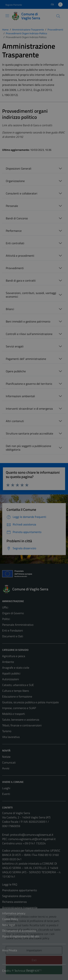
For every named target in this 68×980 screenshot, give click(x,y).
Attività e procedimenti (20, 256)
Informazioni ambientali (20, 396)
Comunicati (9, 762)
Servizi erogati (15, 346)
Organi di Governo (13, 613)
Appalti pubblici (11, 673)
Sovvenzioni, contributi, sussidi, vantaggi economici (31, 295)
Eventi (6, 794)
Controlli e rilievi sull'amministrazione (29, 334)
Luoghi (6, 788)
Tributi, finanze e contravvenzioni (22, 725)
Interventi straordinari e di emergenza (29, 409)
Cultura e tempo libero (16, 691)
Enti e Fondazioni (13, 630)
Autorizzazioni (11, 679)
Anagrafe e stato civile (16, 668)
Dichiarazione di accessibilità (19, 931)
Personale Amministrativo (18, 625)
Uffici (5, 607)
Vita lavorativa (11, 737)
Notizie (6, 757)
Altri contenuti (15, 421)
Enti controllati (15, 243)
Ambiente (8, 662)
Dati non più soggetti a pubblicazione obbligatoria (28, 448)
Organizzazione (15, 181)
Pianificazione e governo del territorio (29, 384)
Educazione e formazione (17, 696)
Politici (6, 619)
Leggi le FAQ (10, 884)
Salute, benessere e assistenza (21, 720)
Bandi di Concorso (17, 218)
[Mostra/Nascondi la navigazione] (7, 16)
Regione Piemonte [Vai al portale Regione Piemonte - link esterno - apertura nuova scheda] (14, 5)
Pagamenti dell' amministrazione (26, 359)
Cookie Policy (10, 919)
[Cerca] (58, 16)
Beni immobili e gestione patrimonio (28, 321)
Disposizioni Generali (19, 168)
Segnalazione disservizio (17, 896)
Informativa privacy (14, 913)
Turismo (7, 731)
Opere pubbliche (16, 371)
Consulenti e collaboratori (22, 193)
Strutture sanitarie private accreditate (29, 433)
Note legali (9, 925)
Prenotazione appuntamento (19, 890)
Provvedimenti (15, 268)
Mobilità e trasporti (14, 714)
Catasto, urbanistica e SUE (18, 685)
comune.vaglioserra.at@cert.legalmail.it (32, 839)
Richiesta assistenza (14, 902)
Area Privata (10, 950)
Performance (14, 231)
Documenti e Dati (13, 636)
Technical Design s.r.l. (27, 971)
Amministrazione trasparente (20, 907)
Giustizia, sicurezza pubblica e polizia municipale (30, 702)
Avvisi (6, 768)
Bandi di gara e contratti (21, 280)
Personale (12, 206)
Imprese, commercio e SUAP (19, 708)
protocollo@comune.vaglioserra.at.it (32, 835)
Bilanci (10, 309)
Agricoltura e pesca (14, 656)
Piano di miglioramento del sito (21, 936)
